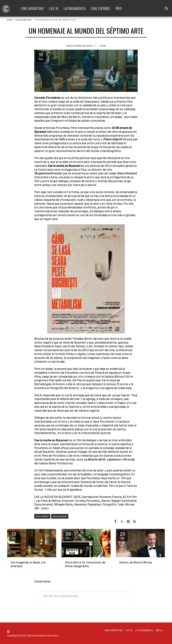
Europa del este (24, 20)
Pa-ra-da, (129, 459)
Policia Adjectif (113, 139)
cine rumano (42, 516)
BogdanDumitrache (48, 173)
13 (14, 535)
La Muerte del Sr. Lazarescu (102, 459)
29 (123, 535)
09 (68, 535)
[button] (166, 8)
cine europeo (60, 516)
